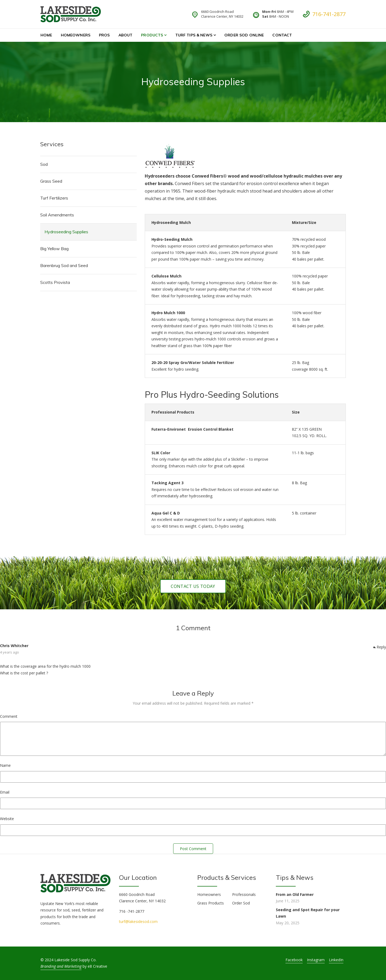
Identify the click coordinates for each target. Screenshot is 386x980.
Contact (282, 35)
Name (5, 765)
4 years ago (10, 652)
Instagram (316, 960)
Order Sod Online (244, 35)
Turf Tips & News (194, 35)
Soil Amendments (57, 215)
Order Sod (241, 903)
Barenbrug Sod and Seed (64, 265)
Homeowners (76, 35)
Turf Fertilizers (54, 198)
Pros (104, 35)
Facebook (294, 960)
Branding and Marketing (61, 966)
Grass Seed (51, 181)
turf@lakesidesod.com (138, 921)
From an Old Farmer (295, 894)
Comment (9, 716)
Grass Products (211, 903)
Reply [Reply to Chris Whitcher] (381, 647)
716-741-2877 (329, 14)
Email (5, 792)
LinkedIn (336, 960)
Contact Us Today (193, 586)
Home (46, 35)
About (126, 35)
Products (152, 35)
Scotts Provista (55, 282)
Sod (44, 164)
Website (7, 819)
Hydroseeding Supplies (66, 232)
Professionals (244, 894)
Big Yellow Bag (54, 249)
